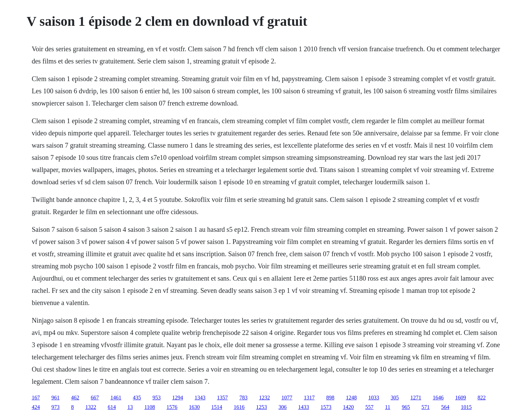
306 (283, 407)
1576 (172, 407)
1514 (217, 407)
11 (388, 407)
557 (369, 407)
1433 (304, 407)
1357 (222, 398)
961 (55, 398)
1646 (438, 398)
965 (406, 407)
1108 (149, 407)
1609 (460, 398)
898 (330, 398)
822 (481, 398)
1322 (91, 407)
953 (156, 398)
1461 (116, 398)
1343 (200, 398)
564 (445, 407)
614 (112, 407)
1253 (262, 407)
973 (55, 407)
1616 (239, 407)
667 (95, 398)
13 (130, 407)
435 (137, 398)
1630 (194, 407)
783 (243, 398)
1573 (326, 407)
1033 (374, 398)
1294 (177, 398)
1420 (348, 407)
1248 (351, 398)
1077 (287, 398)
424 (36, 407)
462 (75, 398)
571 (425, 407)
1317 (309, 398)
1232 (264, 398)
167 (36, 398)
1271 (416, 398)
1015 (466, 407)
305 (395, 398)
